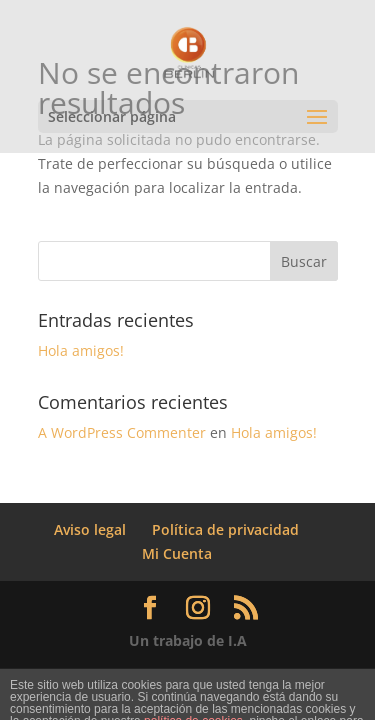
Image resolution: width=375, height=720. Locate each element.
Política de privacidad (225, 529)
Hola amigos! (81, 350)
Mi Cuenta (177, 553)
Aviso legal (90, 529)
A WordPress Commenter (122, 432)
